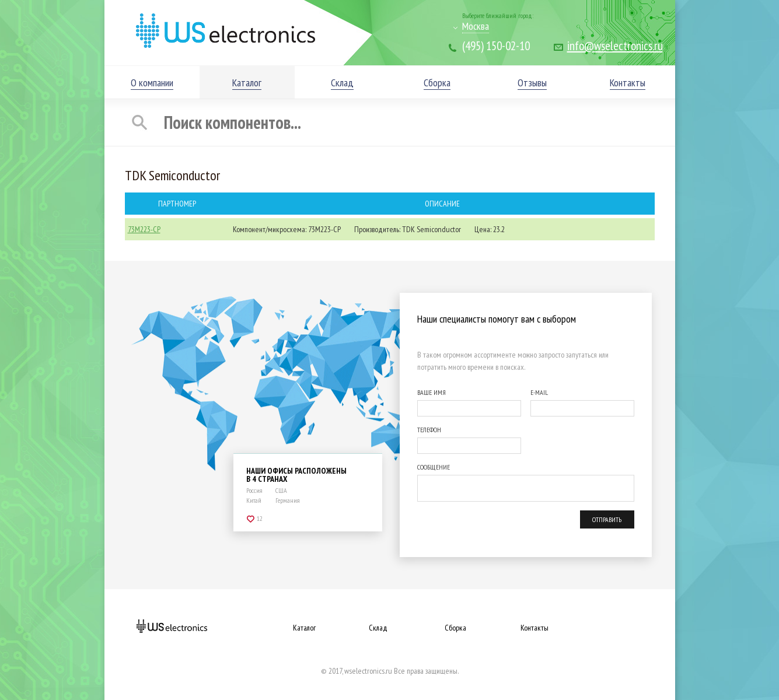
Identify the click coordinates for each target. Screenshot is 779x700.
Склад (378, 628)
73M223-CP (144, 229)
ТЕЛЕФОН (429, 430)
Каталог (304, 628)
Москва (476, 26)
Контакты (535, 628)
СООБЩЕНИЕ (434, 467)
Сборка (455, 628)
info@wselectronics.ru (615, 46)
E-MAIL (539, 392)
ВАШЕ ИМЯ (432, 392)
